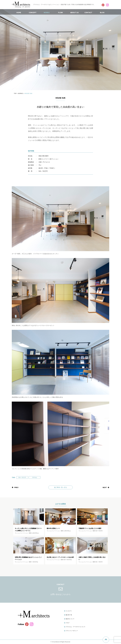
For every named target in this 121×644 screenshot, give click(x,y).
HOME (19, 12)
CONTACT (88, 12)
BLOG (102, 12)
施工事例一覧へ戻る (61, 487)
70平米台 (35, 478)
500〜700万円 (22, 478)
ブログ (68, 623)
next (105, 487)
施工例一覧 (69, 615)
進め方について (70, 619)
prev (16, 487)
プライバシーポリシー (72, 631)
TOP (15, 93)
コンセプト (69, 611)
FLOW (60, 12)
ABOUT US (74, 12)
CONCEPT (33, 12)
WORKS (47, 12)
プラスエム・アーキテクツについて (76, 627)
